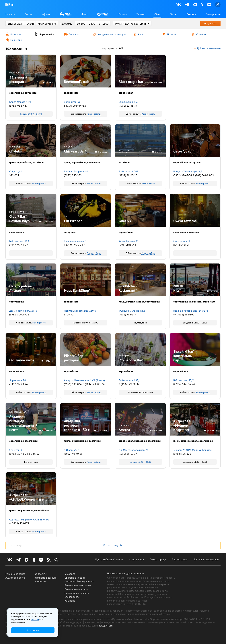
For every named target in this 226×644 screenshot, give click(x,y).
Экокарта (70, 574)
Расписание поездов (76, 589)
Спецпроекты (213, 14)
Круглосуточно (47, 24)
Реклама (191, 14)
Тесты (173, 14)
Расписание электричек (78, 585)
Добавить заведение (209, 48)
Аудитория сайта (15, 578)
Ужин (30, 24)
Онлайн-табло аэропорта (79, 581)
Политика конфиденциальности (125, 573)
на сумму (66, 24)
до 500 (81, 24)
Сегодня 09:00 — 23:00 (31, 114)
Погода (123, 14)
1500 (92, 24)
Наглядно (70, 601)
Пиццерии (16, 40)
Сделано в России (75, 578)
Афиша (46, 14)
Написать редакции (46, 578)
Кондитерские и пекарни (112, 34)
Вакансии (40, 581)
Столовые (202, 34)
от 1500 (104, 24)
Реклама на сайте (15, 574)
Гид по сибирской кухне (109, 559)
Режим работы (94, 114)
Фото (84, 14)
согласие (35, 619)
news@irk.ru (106, 626)
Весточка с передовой (206, 559)
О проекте (41, 574)
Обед (157, 14)
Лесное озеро (180, 559)
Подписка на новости (77, 593)
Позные (171, 34)
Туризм (141, 14)
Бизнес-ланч (15, 24)
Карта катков (136, 559)
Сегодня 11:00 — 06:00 (140, 462)
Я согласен (33, 630)
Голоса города (158, 559)
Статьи (29, 14)
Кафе (141, 34)
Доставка (74, 34)
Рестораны (16, 34)
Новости (10, 14)
